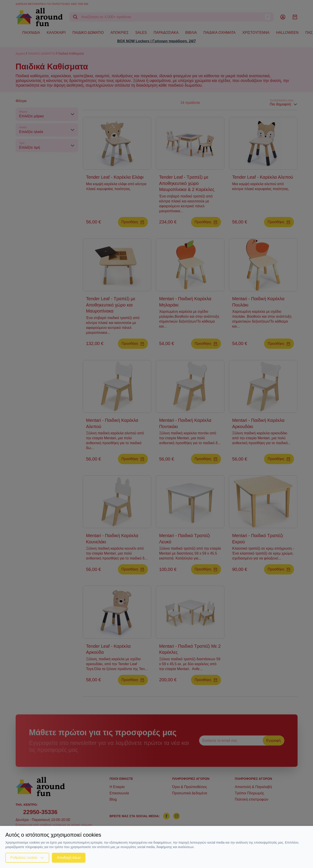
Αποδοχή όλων (69, 858)
